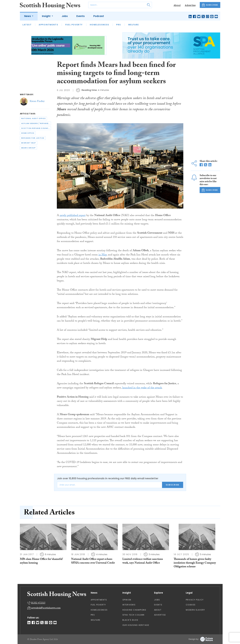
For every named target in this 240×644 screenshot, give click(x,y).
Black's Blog (130, 620)
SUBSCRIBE (210, 5)
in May (103, 255)
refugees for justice (33, 138)
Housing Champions (134, 610)
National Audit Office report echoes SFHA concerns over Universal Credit (93, 561)
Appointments (48, 25)
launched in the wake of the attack (142, 388)
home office (28, 133)
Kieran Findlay (37, 101)
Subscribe (173, 485)
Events (81, 16)
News (28, 16)
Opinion (127, 600)
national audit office (33, 118)
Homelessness (99, 25)
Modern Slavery (195, 610)
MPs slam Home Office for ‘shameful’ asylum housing (41, 561)
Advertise (190, 5)
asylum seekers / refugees (36, 123)
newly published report (73, 216)
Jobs (65, 16)
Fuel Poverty (74, 25)
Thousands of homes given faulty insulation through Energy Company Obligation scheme (195, 563)
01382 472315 (38, 603)
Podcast (99, 16)
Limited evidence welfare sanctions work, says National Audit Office (143, 561)
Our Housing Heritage (136, 625)
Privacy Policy (195, 600)
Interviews (129, 605)
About (177, 5)
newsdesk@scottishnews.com (46, 608)
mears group (29, 148)
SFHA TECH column (134, 615)
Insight (47, 16)
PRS (119, 25)
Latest (27, 25)
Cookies (191, 605)
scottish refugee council (36, 128)
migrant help (29, 143)
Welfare (134, 25)
